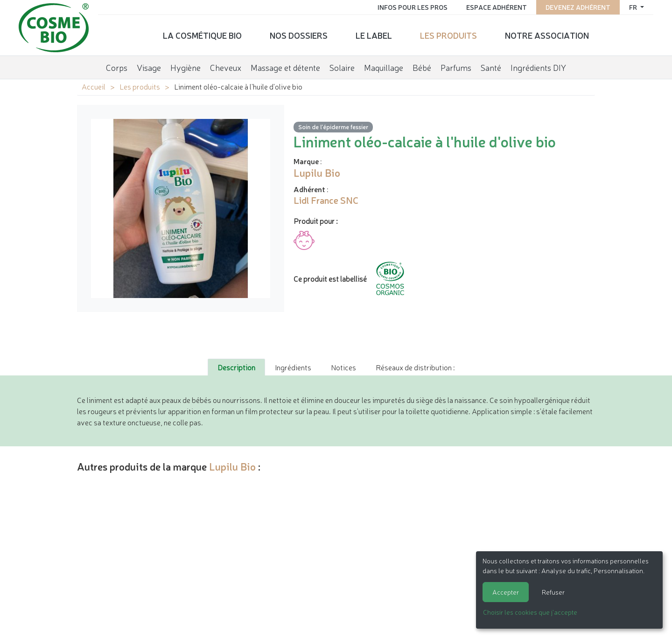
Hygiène (185, 67)
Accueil (94, 86)
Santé (491, 67)
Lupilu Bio (232, 466)
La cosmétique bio (202, 35)
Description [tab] (236, 367)
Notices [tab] (343, 367)
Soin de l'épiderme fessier (333, 127)
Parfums (456, 67)
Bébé (422, 67)
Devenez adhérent (578, 7)
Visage (149, 67)
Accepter (506, 592)
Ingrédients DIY (538, 67)
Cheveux (226, 67)
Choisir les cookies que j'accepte (530, 612)
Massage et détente (285, 67)
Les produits (448, 35)
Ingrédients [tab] (293, 367)
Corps (117, 67)
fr (634, 7)
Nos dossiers (299, 35)
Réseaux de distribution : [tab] (415, 367)
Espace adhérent (497, 7)
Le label (374, 35)
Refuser (553, 592)
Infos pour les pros (413, 7)
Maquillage (384, 67)
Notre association (547, 35)
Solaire (342, 67)
